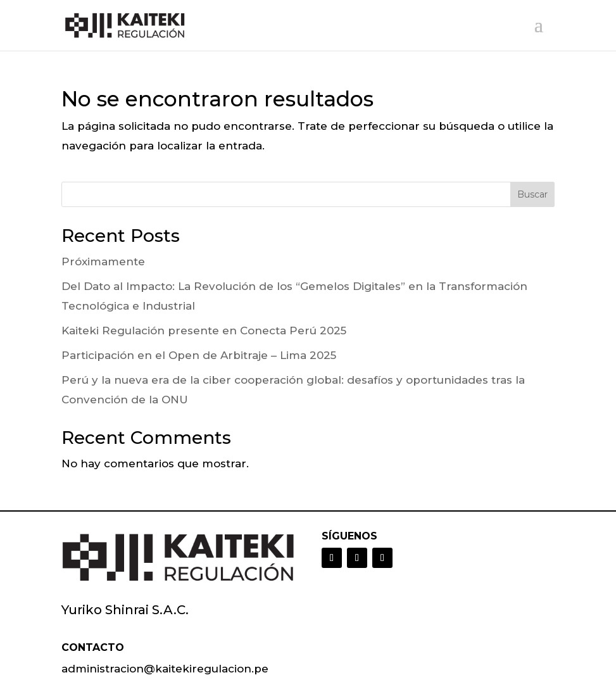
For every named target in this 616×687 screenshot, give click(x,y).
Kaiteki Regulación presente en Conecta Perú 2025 (204, 331)
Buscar (532, 194)
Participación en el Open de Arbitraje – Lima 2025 (199, 355)
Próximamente (103, 262)
